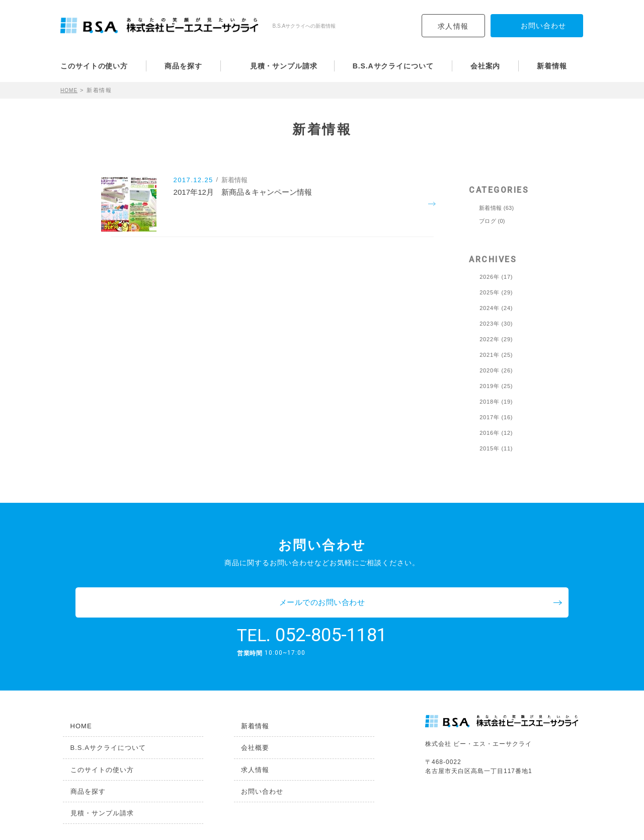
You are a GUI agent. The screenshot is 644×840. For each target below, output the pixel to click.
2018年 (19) (496, 402)
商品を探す (183, 66)
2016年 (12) (496, 433)
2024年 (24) (496, 308)
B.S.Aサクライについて (393, 66)
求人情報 (453, 26)
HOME (70, 90)
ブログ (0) (492, 221)
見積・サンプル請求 (284, 66)
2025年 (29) (496, 293)
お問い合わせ (257, 765)
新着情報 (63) (496, 208)
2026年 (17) (496, 277)
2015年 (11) (496, 449)
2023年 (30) (496, 324)
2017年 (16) (496, 417)
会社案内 (486, 66)
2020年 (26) (496, 371)
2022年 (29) (496, 339)
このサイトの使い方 (94, 66)
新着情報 (552, 66)
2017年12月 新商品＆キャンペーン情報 (258, 205)
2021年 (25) (496, 355)
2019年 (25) (496, 386)
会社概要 (249, 718)
